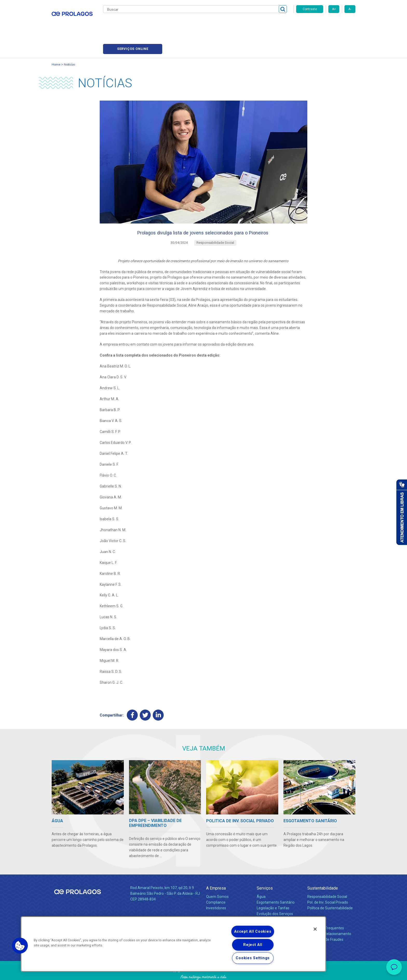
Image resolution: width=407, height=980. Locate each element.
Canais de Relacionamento (329, 914)
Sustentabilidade (323, 868)
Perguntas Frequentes (326, 908)
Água (261, 877)
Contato (314, 900)
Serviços (265, 868)
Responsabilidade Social (327, 877)
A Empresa (216, 868)
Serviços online (326, 24)
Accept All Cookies (253, 932)
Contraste (310, 9)
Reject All (253, 945)
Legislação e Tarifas (273, 888)
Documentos (267, 899)
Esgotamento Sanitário (276, 882)
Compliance (216, 882)
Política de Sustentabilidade (330, 888)
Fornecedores (252, 23)
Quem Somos (217, 877)
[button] (20, 946)
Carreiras (224, 23)
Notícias (70, 40)
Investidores (216, 888)
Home (56, 40)
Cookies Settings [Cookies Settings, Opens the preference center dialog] (253, 958)
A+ (334, 9)
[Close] (315, 929)
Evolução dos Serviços (275, 894)
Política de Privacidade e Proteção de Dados (203, 972)
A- (350, 9)
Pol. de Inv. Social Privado (328, 882)
